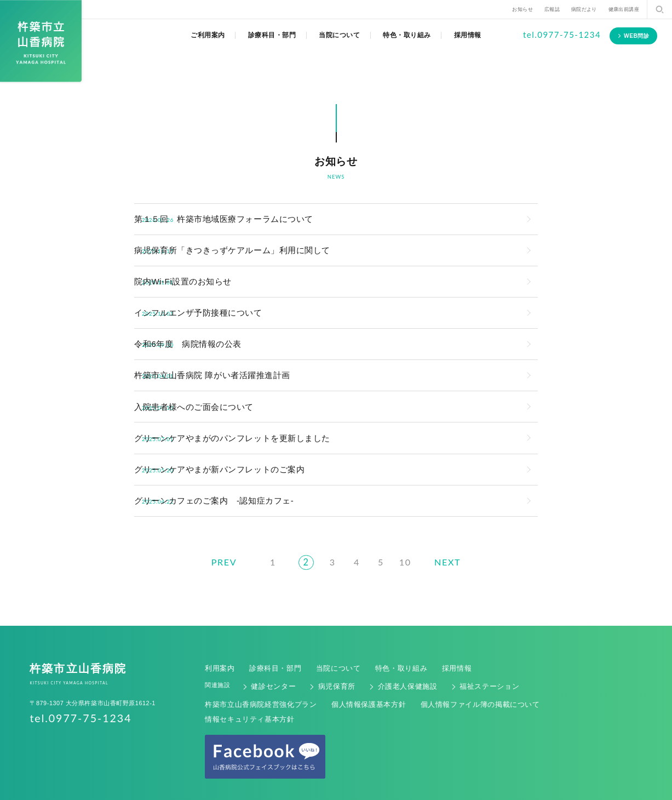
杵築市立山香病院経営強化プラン (252, 673)
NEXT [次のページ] (459, 535)
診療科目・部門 (272, 35)
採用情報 (468, 35)
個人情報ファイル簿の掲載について (442, 673)
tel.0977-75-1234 (562, 35)
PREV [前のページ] (213, 535)
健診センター (269, 657)
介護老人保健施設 (386, 657)
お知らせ (522, 9)
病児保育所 (324, 657)
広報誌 (552, 9)
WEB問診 (637, 36)
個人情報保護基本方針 (346, 673)
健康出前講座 (624, 9)
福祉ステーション (457, 657)
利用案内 (217, 642)
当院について (339, 35)
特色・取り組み (407, 35)
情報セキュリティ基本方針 (545, 673)
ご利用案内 (208, 35)
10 (408, 536)
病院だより (584, 9)
